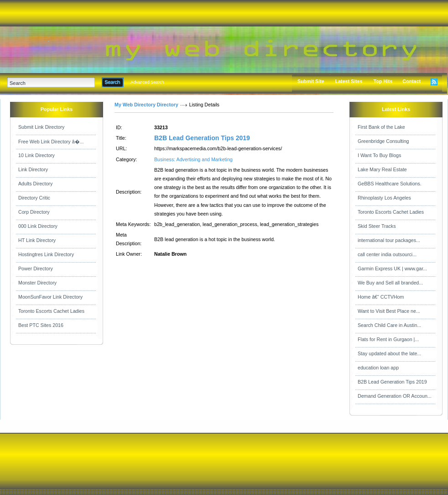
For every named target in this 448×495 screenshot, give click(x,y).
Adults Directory (35, 184)
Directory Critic (34, 198)
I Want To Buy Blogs (379, 155)
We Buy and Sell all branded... (390, 283)
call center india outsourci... (387, 254)
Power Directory (36, 269)
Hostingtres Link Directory (46, 254)
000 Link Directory (38, 226)
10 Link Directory (36, 155)
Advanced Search (147, 82)
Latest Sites (349, 81)
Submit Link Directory (41, 127)
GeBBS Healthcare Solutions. (390, 184)
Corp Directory (34, 212)
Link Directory (33, 169)
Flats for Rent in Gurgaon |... (388, 339)
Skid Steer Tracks (377, 226)
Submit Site (311, 81)
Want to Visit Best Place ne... (389, 311)
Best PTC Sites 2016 (41, 325)
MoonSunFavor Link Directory (50, 297)
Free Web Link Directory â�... (51, 142)
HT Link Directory (37, 240)
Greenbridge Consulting (383, 141)
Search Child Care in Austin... (389, 325)
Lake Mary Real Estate (382, 169)
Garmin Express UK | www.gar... (392, 269)
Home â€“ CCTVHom (381, 297)
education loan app (378, 368)
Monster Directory (37, 283)
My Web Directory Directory (146, 105)
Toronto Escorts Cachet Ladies (51, 311)
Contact (412, 81)
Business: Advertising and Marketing (193, 159)
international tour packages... (389, 240)
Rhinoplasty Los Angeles (384, 198)
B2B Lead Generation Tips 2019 (202, 138)
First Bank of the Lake (381, 127)
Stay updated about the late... (389, 353)
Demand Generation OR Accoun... (395, 396)
